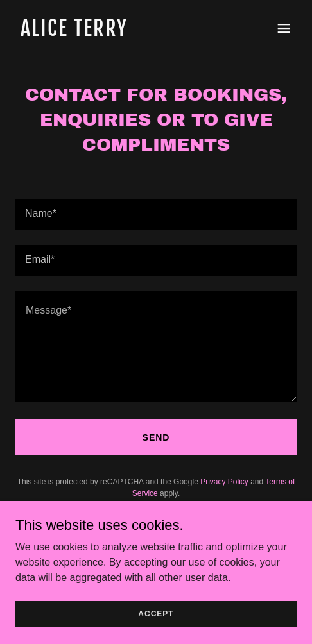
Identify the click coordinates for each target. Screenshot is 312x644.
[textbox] (156, 214)
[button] (284, 28)
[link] (114, 32)
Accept (156, 613)
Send (156, 437)
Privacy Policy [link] (224, 482)
